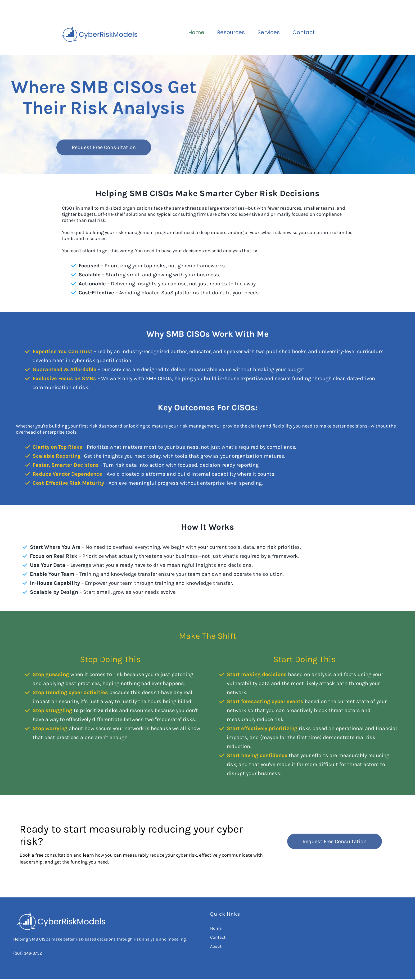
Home (196, 32)
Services (269, 32)
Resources (231, 32)
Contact (304, 32)
